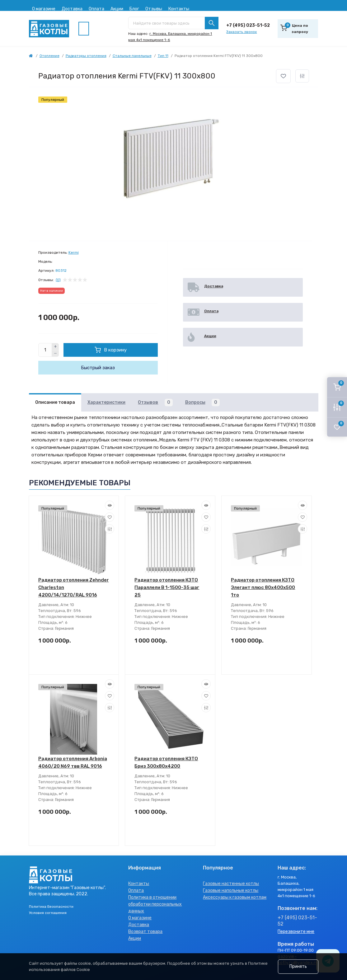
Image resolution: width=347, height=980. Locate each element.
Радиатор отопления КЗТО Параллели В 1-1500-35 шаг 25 (167, 587)
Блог (134, 9)
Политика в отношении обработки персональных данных (155, 904)
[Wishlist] (110, 517)
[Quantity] (45, 350)
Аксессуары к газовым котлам (235, 897)
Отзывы (154, 9)
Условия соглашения (48, 913)
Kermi (74, 252)
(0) (58, 280)
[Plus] (55, 346)
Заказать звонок (241, 32)
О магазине (44, 9)
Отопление (49, 56)
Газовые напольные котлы (231, 890)
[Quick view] (110, 505)
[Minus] (55, 354)
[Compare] (110, 529)
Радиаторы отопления (86, 56)
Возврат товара (145, 932)
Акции (117, 9)
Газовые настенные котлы (231, 884)
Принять (298, 966)
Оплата (96, 9)
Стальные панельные (132, 56)
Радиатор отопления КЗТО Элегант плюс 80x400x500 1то (263, 587)
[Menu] (84, 29)
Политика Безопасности (51, 907)
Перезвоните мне (296, 932)
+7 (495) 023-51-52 (248, 25)
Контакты (179, 9)
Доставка (72, 9)
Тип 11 (163, 56)
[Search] (212, 23)
